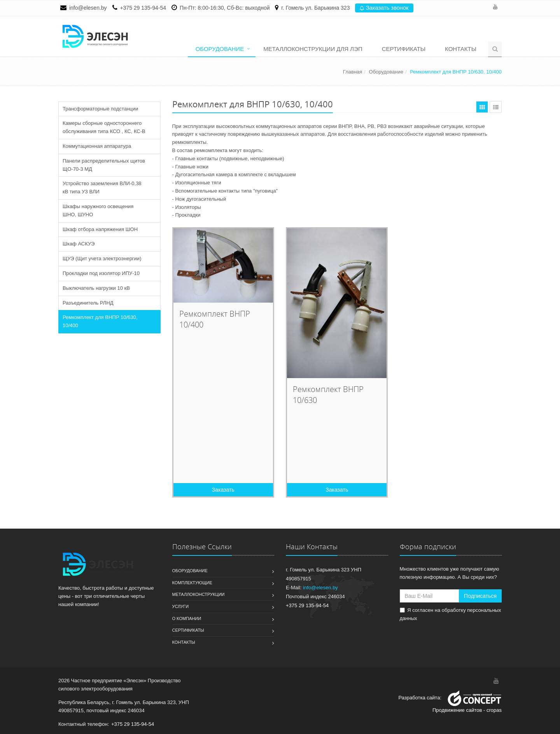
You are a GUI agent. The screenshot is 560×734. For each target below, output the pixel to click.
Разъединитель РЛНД (88, 303)
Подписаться (480, 596)
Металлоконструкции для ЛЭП (313, 49)
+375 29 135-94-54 (143, 8)
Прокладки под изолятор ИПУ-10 (101, 273)
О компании (187, 618)
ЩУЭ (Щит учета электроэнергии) (102, 258)
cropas (494, 710)
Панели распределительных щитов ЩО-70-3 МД (104, 165)
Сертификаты (404, 49)
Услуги (181, 606)
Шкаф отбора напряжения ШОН (100, 229)
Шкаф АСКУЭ (79, 244)
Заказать (223, 490)
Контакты (461, 49)
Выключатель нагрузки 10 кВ (96, 288)
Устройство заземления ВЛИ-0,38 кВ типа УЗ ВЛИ (102, 187)
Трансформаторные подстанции (100, 109)
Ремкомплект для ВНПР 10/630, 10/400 (100, 321)
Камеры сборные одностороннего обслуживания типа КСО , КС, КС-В (104, 127)
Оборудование (220, 49)
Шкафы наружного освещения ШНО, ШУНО (98, 210)
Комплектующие (192, 583)
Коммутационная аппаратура (97, 146)
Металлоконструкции (199, 594)
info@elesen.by (88, 8)
